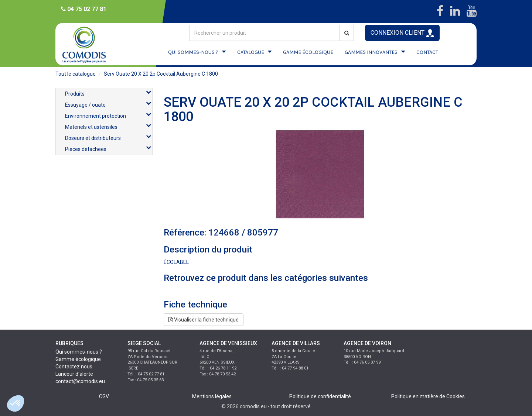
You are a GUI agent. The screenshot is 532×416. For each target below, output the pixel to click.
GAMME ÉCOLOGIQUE (308, 52)
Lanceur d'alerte (74, 374)
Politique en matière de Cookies (428, 396)
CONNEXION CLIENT (402, 33)
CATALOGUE (251, 52)
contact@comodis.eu (80, 381)
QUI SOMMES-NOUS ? (193, 52)
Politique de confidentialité (320, 396)
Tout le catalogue (76, 74)
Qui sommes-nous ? (79, 352)
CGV (104, 396)
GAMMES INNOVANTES (371, 52)
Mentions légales (212, 396)
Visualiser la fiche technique (204, 320)
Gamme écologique (78, 359)
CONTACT (427, 52)
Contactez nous (74, 367)
